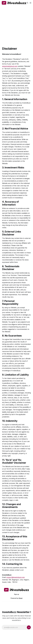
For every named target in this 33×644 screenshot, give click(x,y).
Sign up (16, 594)
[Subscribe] (29, 627)
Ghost (21, 598)
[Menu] (30, 3)
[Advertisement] (16, 23)
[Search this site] (27, 3)
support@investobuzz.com (15, 577)
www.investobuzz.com (10, 66)
